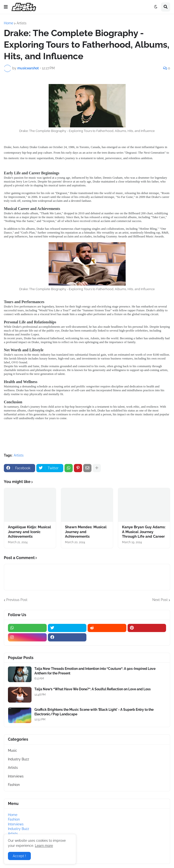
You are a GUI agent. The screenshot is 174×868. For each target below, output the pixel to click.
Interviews (16, 776)
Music (13, 751)
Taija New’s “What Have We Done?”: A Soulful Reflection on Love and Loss (93, 689)
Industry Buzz (19, 759)
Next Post (160, 600)
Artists (22, 23)
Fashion (14, 785)
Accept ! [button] (19, 856)
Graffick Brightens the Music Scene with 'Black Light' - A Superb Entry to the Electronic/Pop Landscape (94, 712)
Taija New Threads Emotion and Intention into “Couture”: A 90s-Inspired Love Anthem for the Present (95, 671)
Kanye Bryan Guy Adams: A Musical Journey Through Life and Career (144, 532)
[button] (6, 7)
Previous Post (17, 600)
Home (9, 23)
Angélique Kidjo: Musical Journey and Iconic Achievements (29, 532)
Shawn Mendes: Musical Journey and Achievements (86, 532)
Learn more (44, 846)
